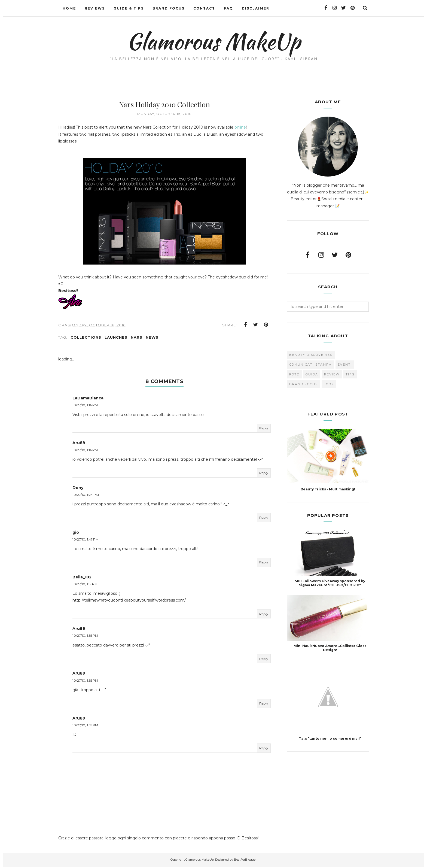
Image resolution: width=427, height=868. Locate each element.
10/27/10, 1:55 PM (85, 637)
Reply (264, 430)
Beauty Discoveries (311, 355)
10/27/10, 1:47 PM (86, 541)
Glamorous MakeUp (214, 41)
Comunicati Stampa (310, 365)
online (240, 127)
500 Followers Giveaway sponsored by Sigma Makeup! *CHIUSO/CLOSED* (330, 583)
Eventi (345, 365)
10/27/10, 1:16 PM (85, 407)
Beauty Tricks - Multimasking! (328, 489)
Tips (350, 374)
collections (86, 339)
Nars (137, 339)
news (152, 339)
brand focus (304, 384)
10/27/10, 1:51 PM (85, 586)
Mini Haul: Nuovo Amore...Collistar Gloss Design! (330, 648)
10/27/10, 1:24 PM (86, 496)
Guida (312, 374)
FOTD (294, 374)
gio (76, 534)
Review (332, 374)
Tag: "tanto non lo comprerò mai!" (330, 738)
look (329, 384)
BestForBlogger (245, 861)
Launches (116, 339)
